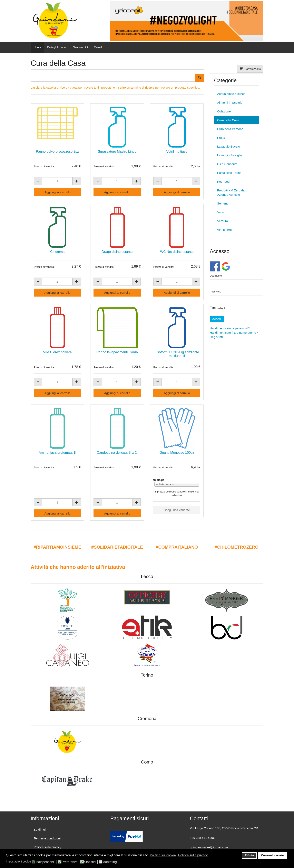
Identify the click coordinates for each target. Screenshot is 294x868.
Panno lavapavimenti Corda (117, 352)
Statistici (90, 862)
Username (216, 276)
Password (216, 292)
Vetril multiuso (177, 151)
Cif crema (57, 252)
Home (37, 47)
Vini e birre (224, 230)
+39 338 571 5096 (202, 838)
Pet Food (223, 182)
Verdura (223, 221)
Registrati (216, 337)
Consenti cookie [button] (272, 855)
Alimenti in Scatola (230, 103)
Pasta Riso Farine (229, 173)
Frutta (221, 138)
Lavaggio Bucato (229, 146)
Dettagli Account (57, 47)
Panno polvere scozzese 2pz (57, 151)
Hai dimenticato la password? (230, 328)
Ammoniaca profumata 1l (57, 452)
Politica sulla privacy (47, 847)
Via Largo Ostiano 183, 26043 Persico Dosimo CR (224, 828)
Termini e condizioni (47, 838)
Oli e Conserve (227, 164)
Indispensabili (45, 862)
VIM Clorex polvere (57, 352)
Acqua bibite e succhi (232, 94)
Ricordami (217, 308)
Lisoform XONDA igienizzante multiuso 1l (177, 354)
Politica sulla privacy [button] (193, 855)
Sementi (223, 203)
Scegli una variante (177, 510)
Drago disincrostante (117, 252)
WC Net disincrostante (177, 252)
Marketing (110, 862)
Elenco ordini (80, 47)
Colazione (224, 111)
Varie (221, 212)
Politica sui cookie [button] (163, 855)
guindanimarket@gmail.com (209, 847)
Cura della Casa (228, 120)
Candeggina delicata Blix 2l (117, 452)
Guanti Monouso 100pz (177, 452)
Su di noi (40, 830)
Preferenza (70, 862)
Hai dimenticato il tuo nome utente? (234, 333)
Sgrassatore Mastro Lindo (117, 151)
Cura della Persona (230, 129)
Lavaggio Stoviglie (230, 155)
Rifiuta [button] (249, 855)
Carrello (99, 47)
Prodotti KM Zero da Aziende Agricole (231, 192)
